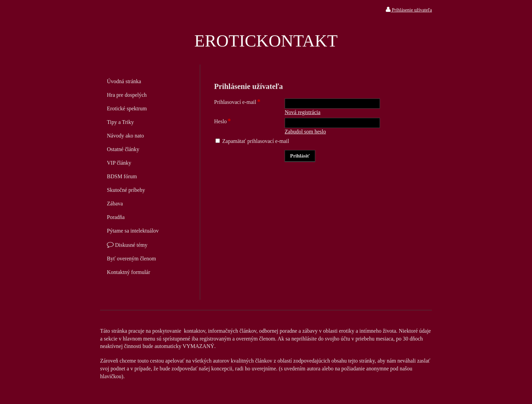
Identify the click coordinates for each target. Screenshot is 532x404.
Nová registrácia (302, 112)
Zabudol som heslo (305, 132)
